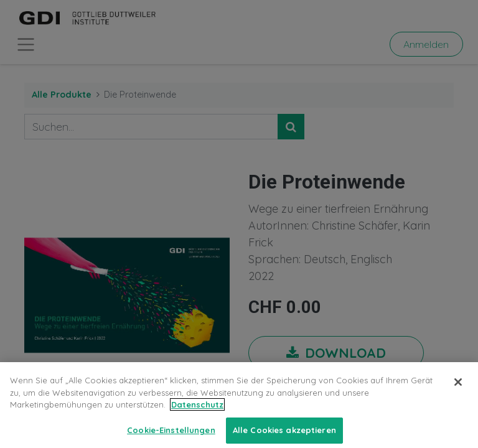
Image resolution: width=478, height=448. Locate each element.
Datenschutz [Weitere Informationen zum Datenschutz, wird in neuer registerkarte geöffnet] (197, 411)
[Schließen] (458, 388)
